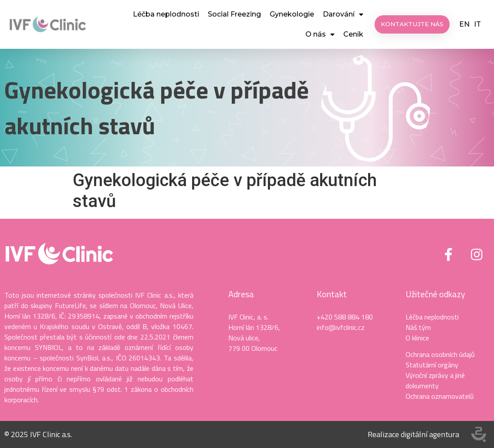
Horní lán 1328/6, (254, 327)
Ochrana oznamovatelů (440, 396)
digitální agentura (430, 434)
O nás (320, 34)
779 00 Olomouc (253, 348)
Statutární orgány (432, 365)
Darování (343, 14)
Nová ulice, (244, 338)
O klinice (417, 338)
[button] (413, 24)
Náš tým (418, 327)
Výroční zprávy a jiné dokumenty (435, 380)
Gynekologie (292, 14)
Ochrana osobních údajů (440, 354)
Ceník (353, 34)
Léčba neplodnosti (166, 14)
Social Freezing (234, 14)
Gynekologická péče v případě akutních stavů (157, 108)
